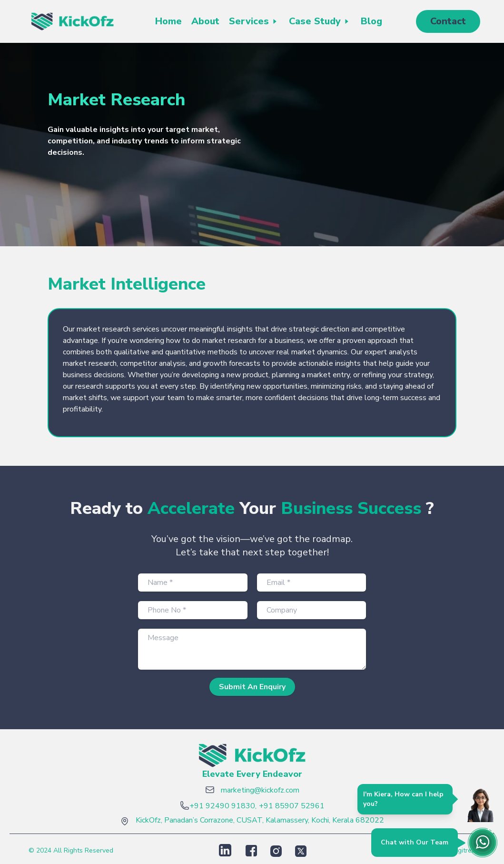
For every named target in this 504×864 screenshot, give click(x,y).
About (205, 21)
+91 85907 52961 (292, 806)
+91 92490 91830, (223, 806)
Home (168, 21)
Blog (371, 21)
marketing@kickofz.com (260, 790)
